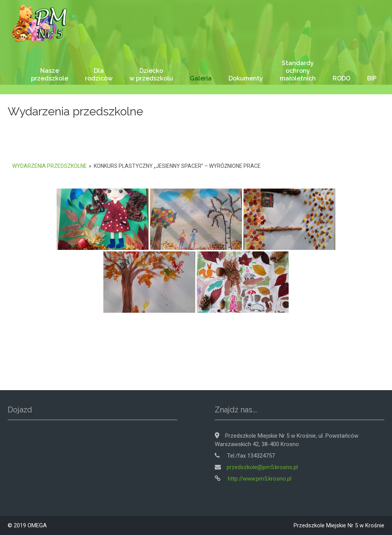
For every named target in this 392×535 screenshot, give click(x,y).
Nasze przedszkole (50, 75)
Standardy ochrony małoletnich (298, 71)
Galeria (201, 78)
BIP (372, 78)
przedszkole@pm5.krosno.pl (262, 467)
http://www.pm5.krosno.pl (259, 479)
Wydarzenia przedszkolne (50, 166)
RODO (341, 78)
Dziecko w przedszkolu (151, 75)
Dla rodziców (99, 75)
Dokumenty (246, 78)
